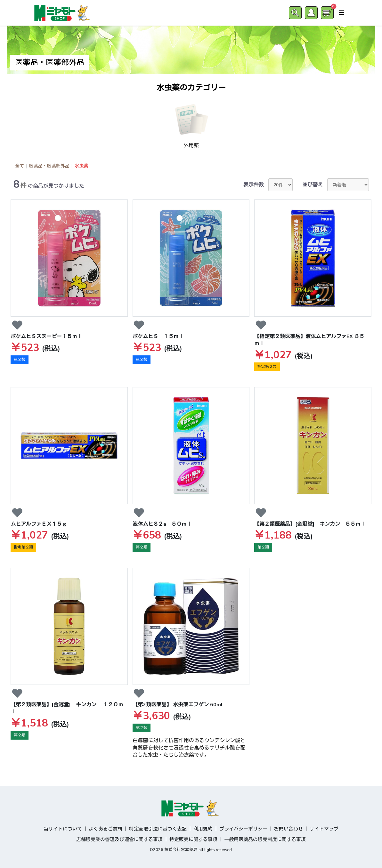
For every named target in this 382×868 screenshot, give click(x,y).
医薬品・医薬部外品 (49, 166)
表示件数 (254, 185)
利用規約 (203, 829)
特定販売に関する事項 (193, 840)
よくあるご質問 (106, 829)
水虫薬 (81, 166)
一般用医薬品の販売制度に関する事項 (265, 840)
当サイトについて (63, 829)
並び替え (313, 185)
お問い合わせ (289, 829)
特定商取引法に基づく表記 (158, 829)
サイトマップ (324, 829)
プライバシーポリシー (243, 829)
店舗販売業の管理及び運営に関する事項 (119, 840)
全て (20, 166)
